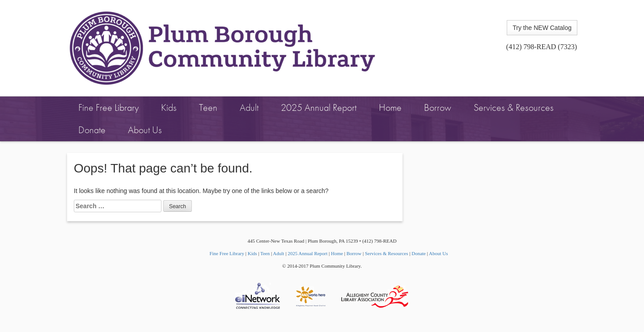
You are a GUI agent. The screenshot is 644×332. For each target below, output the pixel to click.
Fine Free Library (108, 107)
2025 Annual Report (319, 107)
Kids (169, 107)
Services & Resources (514, 107)
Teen (208, 107)
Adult (249, 107)
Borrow (438, 107)
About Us (145, 130)
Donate (92, 130)
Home (390, 107)
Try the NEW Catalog (542, 28)
